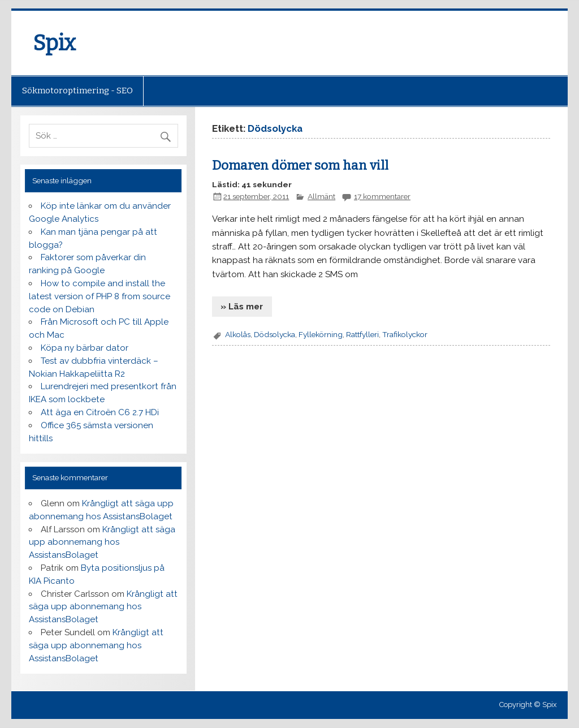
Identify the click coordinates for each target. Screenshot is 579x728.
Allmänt (321, 196)
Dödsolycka (275, 334)
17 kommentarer (382, 196)
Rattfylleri (362, 334)
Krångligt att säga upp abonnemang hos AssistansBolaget (102, 542)
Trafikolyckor (405, 334)
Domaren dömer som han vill (300, 165)
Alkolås (238, 334)
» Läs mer (242, 307)
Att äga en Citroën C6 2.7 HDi (100, 412)
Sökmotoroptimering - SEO (77, 91)
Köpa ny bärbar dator (85, 348)
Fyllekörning (321, 334)
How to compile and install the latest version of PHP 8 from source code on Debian (100, 296)
